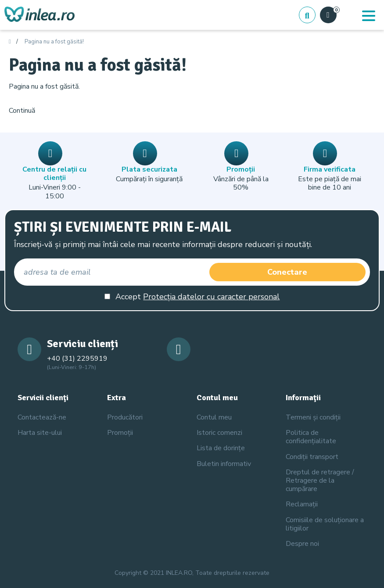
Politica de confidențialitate (311, 437)
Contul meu (214, 417)
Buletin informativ (224, 464)
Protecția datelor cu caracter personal (211, 297)
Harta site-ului (40, 433)
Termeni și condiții (313, 417)
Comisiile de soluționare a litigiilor (325, 524)
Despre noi (302, 544)
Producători (125, 417)
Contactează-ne (42, 417)
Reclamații (302, 504)
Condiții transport (312, 457)
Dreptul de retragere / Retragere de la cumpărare (320, 480)
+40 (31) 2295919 (77, 359)
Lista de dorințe (221, 448)
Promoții (120, 433)
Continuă (22, 111)
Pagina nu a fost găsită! (54, 42)
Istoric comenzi (219, 433)
